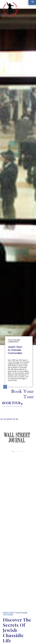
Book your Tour (23, 394)
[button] (2, 437)
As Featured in (9, 419)
